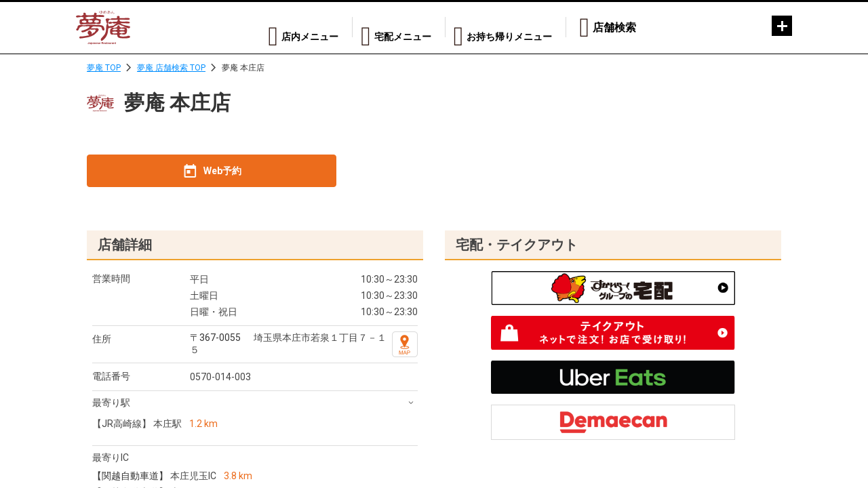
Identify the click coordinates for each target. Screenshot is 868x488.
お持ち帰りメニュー (503, 27)
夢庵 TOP (104, 68)
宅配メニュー (382, 27)
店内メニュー (276, 27)
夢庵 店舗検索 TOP (171, 68)
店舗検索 (614, 27)
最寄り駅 (111, 403)
